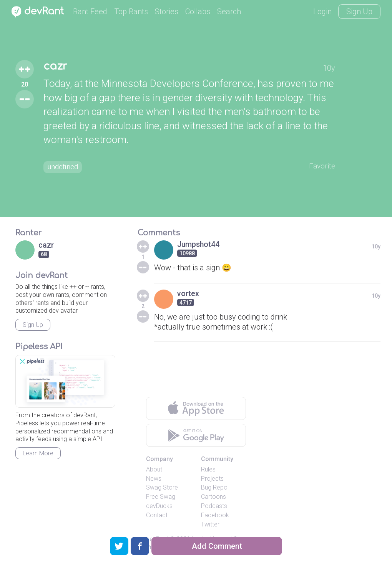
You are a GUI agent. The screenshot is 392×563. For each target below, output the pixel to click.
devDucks (159, 506)
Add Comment (217, 546)
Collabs (198, 12)
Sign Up (359, 12)
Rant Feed (90, 12)
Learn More (38, 453)
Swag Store (162, 487)
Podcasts (214, 506)
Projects (212, 479)
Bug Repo (214, 487)
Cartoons (213, 497)
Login (322, 12)
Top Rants (131, 12)
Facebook (215, 515)
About (154, 469)
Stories (167, 12)
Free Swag (161, 497)
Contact (157, 515)
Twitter (210, 524)
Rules (208, 469)
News (154, 479)
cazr (56, 66)
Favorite (321, 166)
